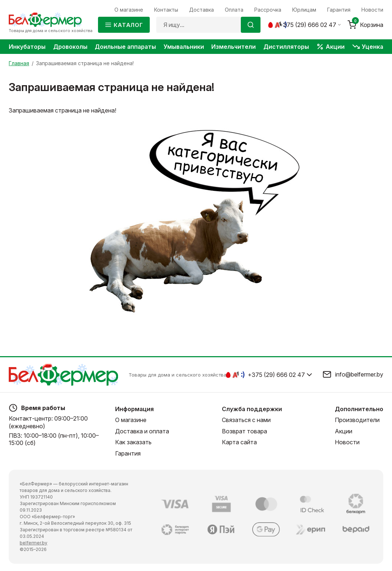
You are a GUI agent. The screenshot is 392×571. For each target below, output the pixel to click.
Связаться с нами (246, 420)
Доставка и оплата (142, 431)
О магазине (131, 420)
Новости (347, 442)
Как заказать (133, 442)
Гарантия (128, 453)
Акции (344, 431)
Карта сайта (239, 442)
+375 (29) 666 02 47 (308, 25)
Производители (357, 420)
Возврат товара (244, 431)
